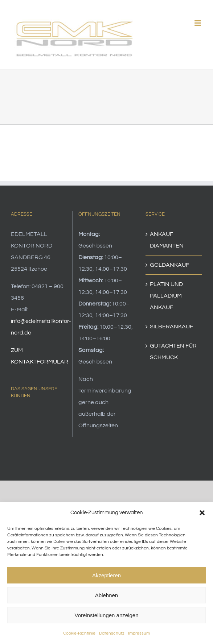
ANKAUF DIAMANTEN (167, 240)
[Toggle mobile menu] (198, 23)
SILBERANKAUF (171, 327)
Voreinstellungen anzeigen (107, 615)
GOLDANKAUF (169, 265)
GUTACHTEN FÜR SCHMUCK (173, 352)
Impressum (139, 633)
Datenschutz (112, 633)
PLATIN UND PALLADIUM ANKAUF (166, 296)
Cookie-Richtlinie (79, 633)
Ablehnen (106, 595)
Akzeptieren (106, 575)
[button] (202, 513)
